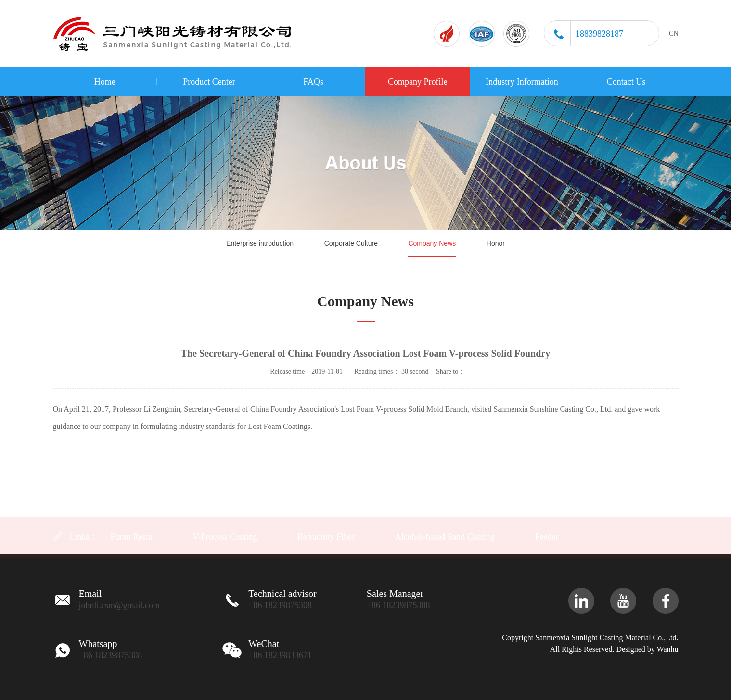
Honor (496, 243)
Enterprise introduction (260, 243)
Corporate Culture (351, 243)
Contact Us (626, 82)
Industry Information (522, 82)
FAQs (313, 82)
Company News (432, 243)
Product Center (209, 82)
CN (673, 33)
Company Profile (418, 82)
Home (105, 82)
